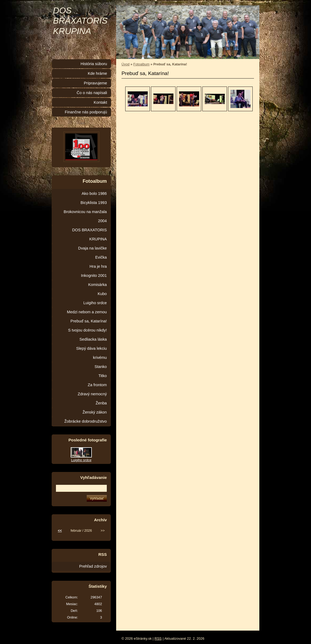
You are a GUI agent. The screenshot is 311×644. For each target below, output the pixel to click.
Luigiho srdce (95, 303)
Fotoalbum (141, 64)
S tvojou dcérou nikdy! (87, 330)
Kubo (102, 294)
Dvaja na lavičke (92, 248)
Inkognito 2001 (94, 276)
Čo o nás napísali (92, 93)
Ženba (101, 403)
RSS (158, 639)
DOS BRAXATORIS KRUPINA (80, 21)
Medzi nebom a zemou (87, 312)
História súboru (94, 64)
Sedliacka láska (93, 339)
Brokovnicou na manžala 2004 (85, 216)
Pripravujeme (95, 83)
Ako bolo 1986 (94, 193)
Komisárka (97, 285)
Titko (103, 376)
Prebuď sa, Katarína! (89, 321)
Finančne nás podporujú (86, 112)
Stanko (101, 367)
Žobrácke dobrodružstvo (86, 421)
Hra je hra (98, 266)
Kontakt (100, 102)
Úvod (126, 64)
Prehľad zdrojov (93, 566)
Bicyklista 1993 (94, 203)
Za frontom (97, 385)
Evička (101, 257)
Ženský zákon (95, 412)
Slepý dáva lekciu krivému (91, 353)
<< (60, 531)
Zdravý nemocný (92, 394)
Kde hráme (97, 73)
